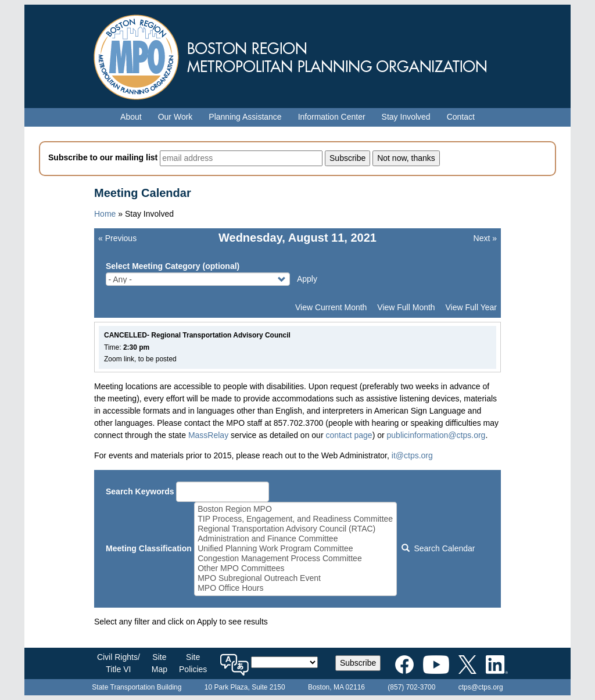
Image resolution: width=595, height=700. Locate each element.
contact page (349, 435)
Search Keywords (140, 491)
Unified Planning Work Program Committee (295, 549)
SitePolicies (193, 663)
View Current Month (331, 307)
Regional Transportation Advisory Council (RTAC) (295, 529)
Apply (307, 279)
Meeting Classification (149, 548)
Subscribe (358, 663)
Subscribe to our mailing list (103, 157)
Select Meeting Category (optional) (173, 266)
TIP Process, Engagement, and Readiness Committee (295, 519)
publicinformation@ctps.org (436, 435)
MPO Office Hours (295, 588)
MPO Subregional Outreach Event (295, 578)
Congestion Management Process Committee (295, 559)
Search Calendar (438, 548)
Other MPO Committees (295, 568)
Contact (461, 117)
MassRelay (208, 435)
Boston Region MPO (295, 509)
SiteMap (159, 663)
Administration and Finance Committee (295, 539)
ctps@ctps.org (481, 687)
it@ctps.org (412, 455)
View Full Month (406, 307)
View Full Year (471, 307)
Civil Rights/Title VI (119, 663)
